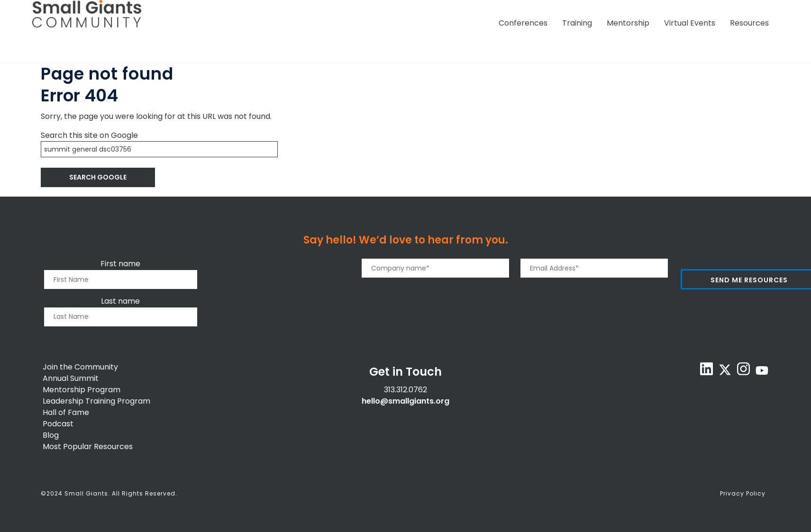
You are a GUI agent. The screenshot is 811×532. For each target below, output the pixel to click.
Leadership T (66, 401)
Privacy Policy (743, 493)
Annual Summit (71, 378)
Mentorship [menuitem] (628, 23)
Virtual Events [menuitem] (690, 23)
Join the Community (80, 367)
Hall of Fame (66, 412)
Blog (51, 435)
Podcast (58, 424)
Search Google (98, 177)
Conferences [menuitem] (523, 23)
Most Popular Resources (88, 446)
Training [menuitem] (577, 23)
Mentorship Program (82, 390)
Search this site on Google (89, 135)
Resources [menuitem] (749, 23)
